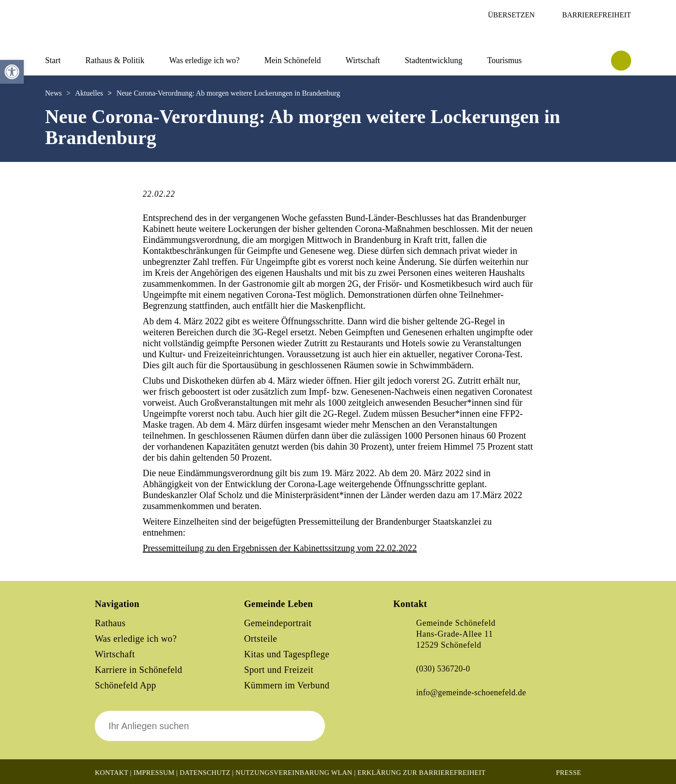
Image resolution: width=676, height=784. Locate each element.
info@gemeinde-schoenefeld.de (471, 693)
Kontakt (111, 773)
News (54, 93)
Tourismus (504, 60)
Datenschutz (205, 773)
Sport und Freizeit (279, 670)
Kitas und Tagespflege (287, 654)
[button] (12, 72)
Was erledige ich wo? (205, 60)
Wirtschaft (363, 60)
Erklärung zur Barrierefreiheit (422, 773)
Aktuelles (89, 93)
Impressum (154, 773)
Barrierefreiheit (596, 15)
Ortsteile (260, 639)
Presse (569, 773)
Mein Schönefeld (293, 60)
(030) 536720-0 (443, 669)
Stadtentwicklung (433, 60)
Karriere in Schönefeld (138, 670)
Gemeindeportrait (278, 623)
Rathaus (110, 623)
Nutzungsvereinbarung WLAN (294, 773)
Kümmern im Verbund (287, 685)
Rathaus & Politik (115, 60)
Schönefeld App (125, 685)
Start (53, 60)
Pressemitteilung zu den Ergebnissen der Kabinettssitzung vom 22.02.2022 (280, 548)
